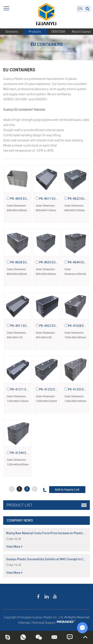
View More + (14, 547)
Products (35, 32)
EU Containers (69, 51)
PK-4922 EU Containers (55, 326)
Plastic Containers (48, 51)
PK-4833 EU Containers (26, 199)
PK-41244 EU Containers (27, 453)
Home (19, 51)
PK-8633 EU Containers (55, 262)
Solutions (12, 32)
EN (80, 9)
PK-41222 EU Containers (56, 389)
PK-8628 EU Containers (26, 262)
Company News (20, 520)
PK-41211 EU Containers (27, 389)
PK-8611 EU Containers (55, 199)
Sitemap (25, 623)
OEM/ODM (58, 32)
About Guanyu (81, 32)
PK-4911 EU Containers (26, 326)
